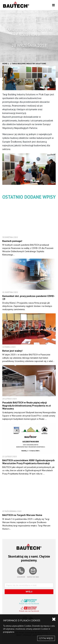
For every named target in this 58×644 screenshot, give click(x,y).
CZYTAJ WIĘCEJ (46, 638)
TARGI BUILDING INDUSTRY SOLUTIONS (29, 63)
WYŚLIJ (29, 592)
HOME (5, 63)
